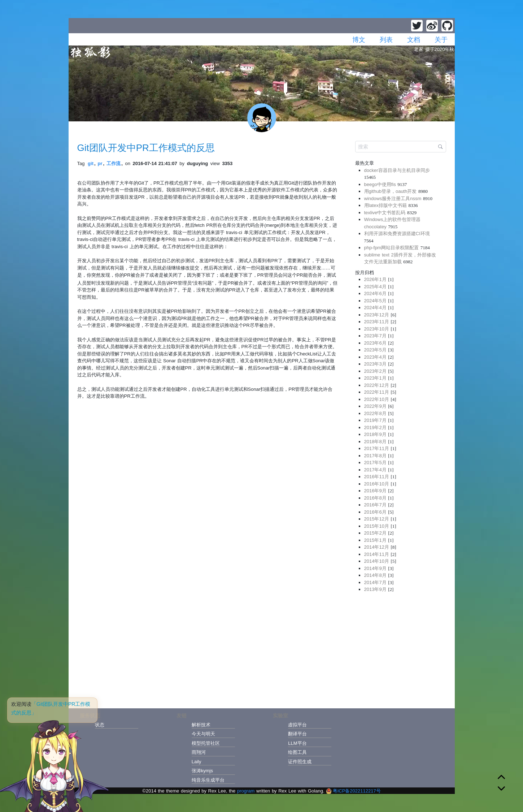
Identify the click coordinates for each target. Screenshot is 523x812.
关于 (441, 40)
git (91, 163)
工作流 (114, 163)
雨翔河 (199, 752)
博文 (359, 40)
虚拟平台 (297, 725)
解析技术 (201, 725)
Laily (197, 762)
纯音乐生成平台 (208, 780)
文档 (414, 40)
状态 (100, 725)
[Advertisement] (401, 648)
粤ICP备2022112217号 (353, 791)
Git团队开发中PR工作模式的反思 (146, 148)
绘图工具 (297, 752)
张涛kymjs (202, 771)
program (246, 791)
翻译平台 (297, 734)
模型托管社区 (206, 743)
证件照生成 (300, 762)
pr (100, 163)
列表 (386, 40)
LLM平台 (297, 743)
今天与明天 (203, 734)
